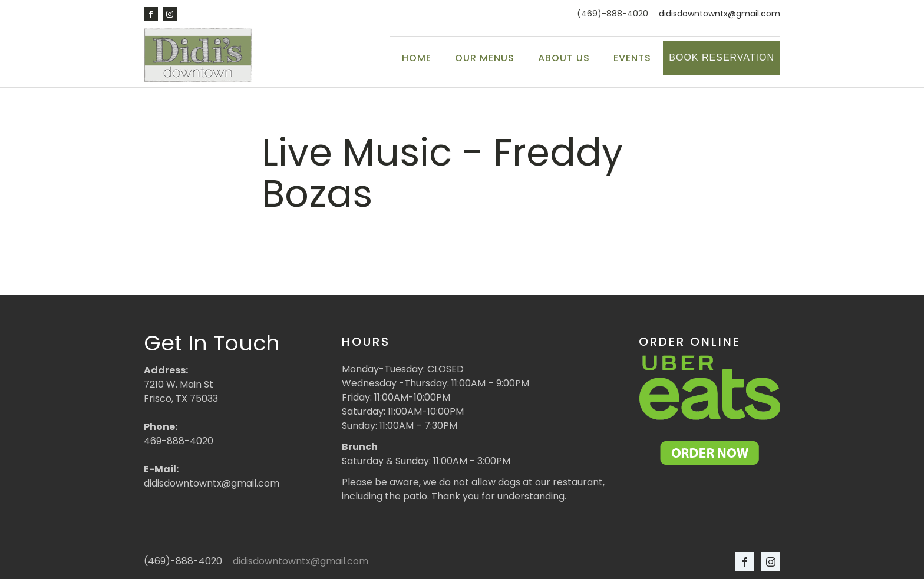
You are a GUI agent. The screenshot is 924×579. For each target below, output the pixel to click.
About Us (564, 58)
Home (417, 58)
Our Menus (485, 58)
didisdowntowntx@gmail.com (720, 14)
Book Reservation (722, 57)
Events (632, 58)
